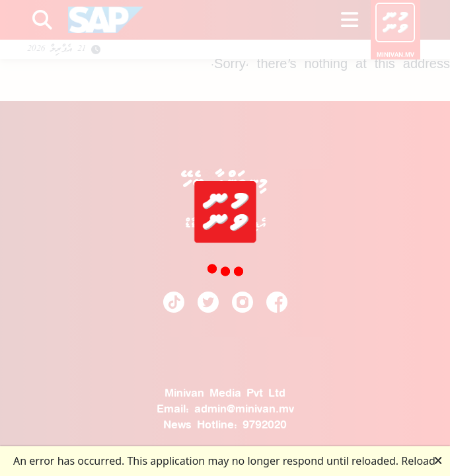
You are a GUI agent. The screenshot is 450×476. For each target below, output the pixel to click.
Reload (418, 461)
